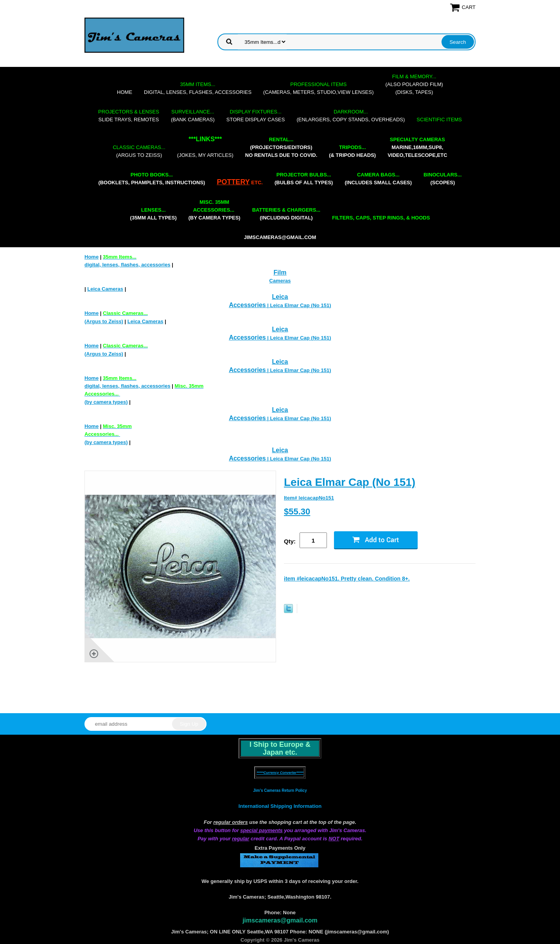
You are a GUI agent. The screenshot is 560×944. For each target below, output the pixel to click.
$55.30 (297, 512)
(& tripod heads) (352, 151)
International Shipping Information (280, 806)
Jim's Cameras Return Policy (280, 790)
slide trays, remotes (129, 116)
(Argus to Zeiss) (139, 151)
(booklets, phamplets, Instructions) (152, 179)
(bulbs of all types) (304, 179)
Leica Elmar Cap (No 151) (350, 482)
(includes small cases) (378, 179)
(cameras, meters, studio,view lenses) (318, 88)
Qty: (290, 541)
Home (125, 92)
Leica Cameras (105, 289)
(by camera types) (214, 210)
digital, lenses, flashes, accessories (198, 88)
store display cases (256, 116)
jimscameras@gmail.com (280, 237)
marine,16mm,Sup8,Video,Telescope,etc (417, 147)
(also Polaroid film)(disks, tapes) (414, 84)
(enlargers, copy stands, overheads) (351, 116)
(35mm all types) (153, 214)
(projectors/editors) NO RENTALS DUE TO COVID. (281, 147)
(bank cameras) (193, 116)
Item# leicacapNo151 (309, 498)
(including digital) (286, 214)
